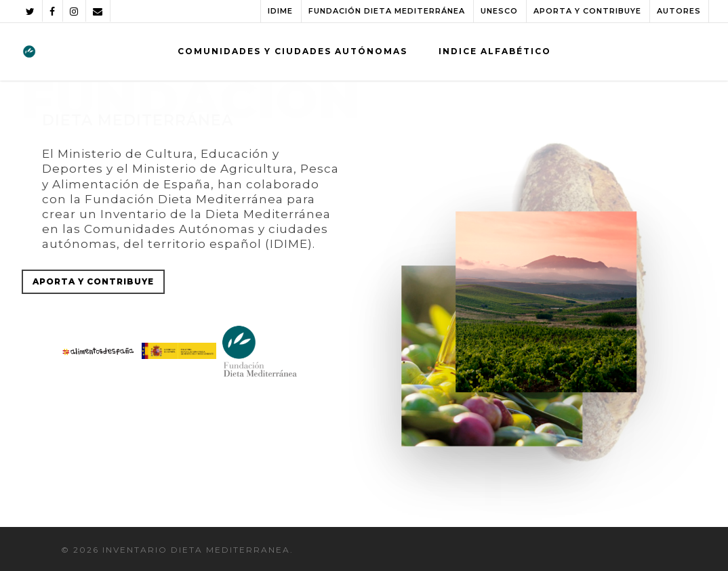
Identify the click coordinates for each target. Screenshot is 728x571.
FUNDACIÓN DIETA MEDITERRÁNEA (387, 11)
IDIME (280, 11)
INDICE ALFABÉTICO (495, 51)
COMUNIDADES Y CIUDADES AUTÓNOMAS (292, 51)
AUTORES (679, 11)
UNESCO (499, 11)
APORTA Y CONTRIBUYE (587, 11)
